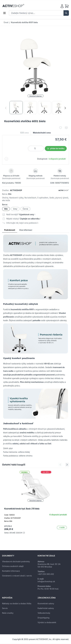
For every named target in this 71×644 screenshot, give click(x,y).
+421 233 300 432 (46, 574)
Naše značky (8, 613)
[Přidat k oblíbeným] (60, 128)
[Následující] (65, 108)
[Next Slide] (67, 465)
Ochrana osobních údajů (13, 566)
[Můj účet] (62, 6)
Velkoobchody (44, 613)
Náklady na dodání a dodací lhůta (17, 603)
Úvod (6, 22)
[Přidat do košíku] (62, 528)
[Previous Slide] (60, 465)
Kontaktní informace (11, 571)
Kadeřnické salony (46, 608)
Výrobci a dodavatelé (47, 622)
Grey (15, 209)
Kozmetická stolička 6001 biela (24, 22)
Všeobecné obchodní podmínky (16, 561)
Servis (5, 608)
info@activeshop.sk (46, 581)
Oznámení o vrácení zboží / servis (17, 576)
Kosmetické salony (46, 603)
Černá (25, 209)
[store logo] (13, 6)
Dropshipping (44, 618)
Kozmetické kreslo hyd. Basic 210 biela (22, 509)
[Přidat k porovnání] (66, 128)
